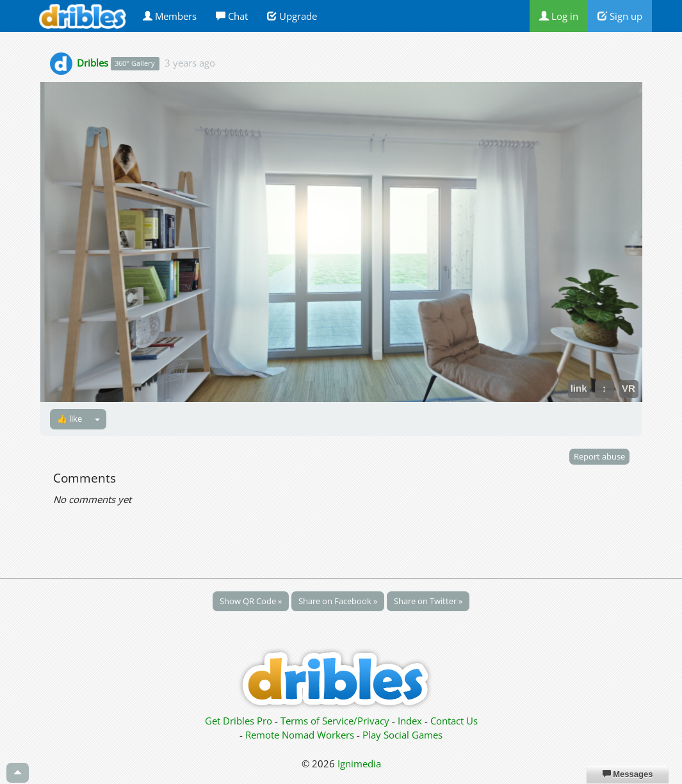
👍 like (69, 419)
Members (170, 16)
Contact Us (454, 721)
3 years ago (190, 63)
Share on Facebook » (338, 601)
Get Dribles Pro (240, 721)
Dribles (93, 63)
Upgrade (292, 16)
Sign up (620, 16)
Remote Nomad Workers (301, 735)
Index (410, 721)
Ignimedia (359, 764)
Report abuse (599, 456)
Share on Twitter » (428, 601)
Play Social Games (402, 735)
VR (629, 388)
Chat (232, 16)
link (579, 388)
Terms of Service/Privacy (335, 721)
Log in (559, 16)
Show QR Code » (251, 601)
